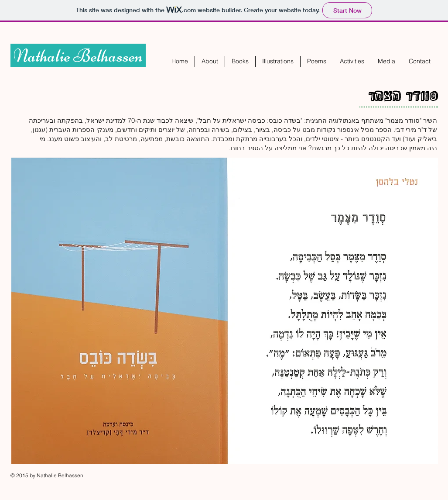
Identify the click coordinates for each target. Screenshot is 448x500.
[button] (240, 61)
